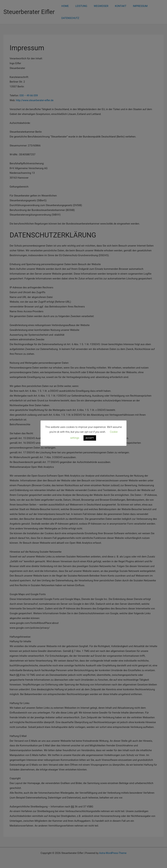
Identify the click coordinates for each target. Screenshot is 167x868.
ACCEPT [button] (90, 438)
